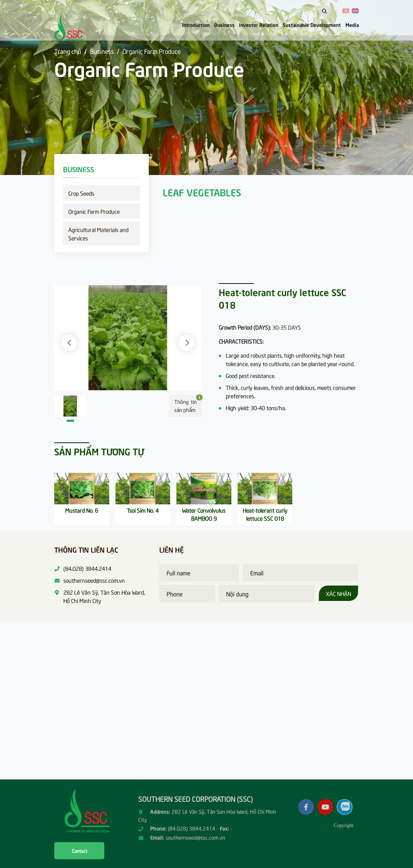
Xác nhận (338, 593)
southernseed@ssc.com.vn (195, 837)
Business (224, 24)
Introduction (196, 24)
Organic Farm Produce (152, 51)
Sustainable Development (312, 24)
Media (352, 24)
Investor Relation (259, 24)
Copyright (344, 825)
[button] (69, 343)
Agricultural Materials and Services (98, 233)
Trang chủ (68, 51)
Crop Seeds (81, 193)
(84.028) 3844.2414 (192, 828)
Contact (79, 851)
